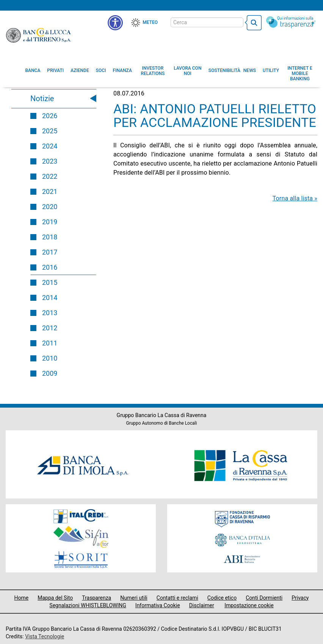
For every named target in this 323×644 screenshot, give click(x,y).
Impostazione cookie (249, 605)
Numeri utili (134, 598)
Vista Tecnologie (45, 636)
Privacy (300, 598)
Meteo (150, 22)
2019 (50, 222)
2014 (50, 298)
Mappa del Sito (55, 598)
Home (22, 598)
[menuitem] (33, 70)
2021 (50, 191)
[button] (188, 71)
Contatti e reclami (177, 598)
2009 (50, 373)
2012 (50, 328)
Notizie (42, 98)
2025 (50, 131)
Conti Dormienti (264, 598)
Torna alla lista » (295, 198)
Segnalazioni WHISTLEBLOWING (88, 605)
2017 (50, 252)
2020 (50, 207)
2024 (50, 146)
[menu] (115, 23)
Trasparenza (96, 598)
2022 (50, 176)
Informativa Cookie (158, 605)
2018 (50, 237)
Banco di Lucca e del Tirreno (39, 35)
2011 (50, 343)
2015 (50, 282)
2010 (50, 358)
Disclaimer (202, 605)
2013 (50, 313)
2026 (50, 116)
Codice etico (222, 598)
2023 (50, 161)
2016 (50, 267)
